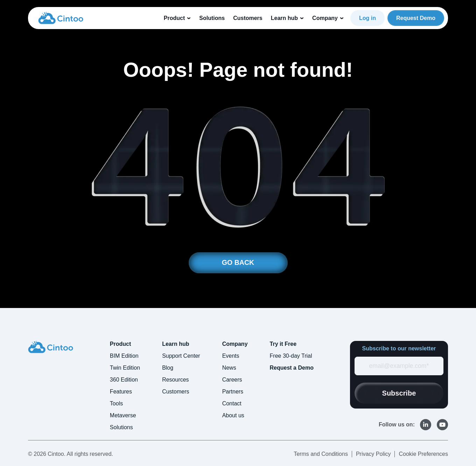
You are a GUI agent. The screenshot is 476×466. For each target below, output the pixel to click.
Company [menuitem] (235, 344)
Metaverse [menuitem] (123, 415)
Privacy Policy (373, 454)
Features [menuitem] (121, 392)
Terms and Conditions (321, 454)
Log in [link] (367, 18)
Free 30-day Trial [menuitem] (291, 356)
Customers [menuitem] (176, 392)
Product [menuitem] (120, 344)
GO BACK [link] (238, 263)
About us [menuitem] (233, 415)
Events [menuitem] (231, 356)
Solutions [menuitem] (121, 427)
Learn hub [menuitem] (176, 344)
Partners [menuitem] (233, 392)
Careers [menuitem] (232, 380)
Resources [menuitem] (175, 380)
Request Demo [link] (416, 18)
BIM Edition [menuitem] (124, 356)
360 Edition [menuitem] (124, 380)
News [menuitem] (229, 368)
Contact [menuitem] (232, 403)
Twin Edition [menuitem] (125, 368)
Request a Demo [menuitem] (292, 368)
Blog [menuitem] (168, 368)
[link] (61, 17)
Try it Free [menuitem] (283, 344)
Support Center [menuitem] (181, 356)
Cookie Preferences (423, 454)
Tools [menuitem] (116, 403)
